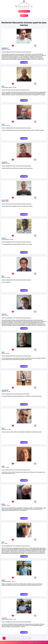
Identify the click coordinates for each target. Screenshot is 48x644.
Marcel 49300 (5, 200)
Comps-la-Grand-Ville (7, 619)
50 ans (8, 353)
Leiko (3, 124)
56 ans (6, 543)
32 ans (8, 163)
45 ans (9, 429)
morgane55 (4, 162)
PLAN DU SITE (38, 642)
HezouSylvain (5, 390)
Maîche (3, 353)
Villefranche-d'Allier (6, 581)
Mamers (4, 163)
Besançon (4, 49)
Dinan (3, 315)
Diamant (4, 238)
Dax (3, 543)
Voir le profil (24, 62)
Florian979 (4, 618)
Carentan (4, 125)
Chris (3, 352)
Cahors (3, 467)
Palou (3, 86)
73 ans (8, 467)
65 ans (9, 277)
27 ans (14, 619)
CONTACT (45, 642)
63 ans (7, 315)
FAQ (29, 642)
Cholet (3, 201)
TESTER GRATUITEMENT (24, 11)
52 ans (8, 125)
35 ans (13, 581)
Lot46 (3, 466)
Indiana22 (4, 314)
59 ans (7, 201)
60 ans (12, 239)
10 (29, 638)
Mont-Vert (4, 277)
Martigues (4, 429)
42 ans (9, 391)
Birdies (3, 504)
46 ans (15, 87)
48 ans (9, 49)
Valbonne (4, 391)
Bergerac (4, 505)
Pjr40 (3, 542)
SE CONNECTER (24, 16)
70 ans (8, 505)
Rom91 (3, 580)
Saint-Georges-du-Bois (7, 87)
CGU (32, 642)
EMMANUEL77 (5, 48)
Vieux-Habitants (5, 239)
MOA (3, 276)
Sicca (3, 428)
